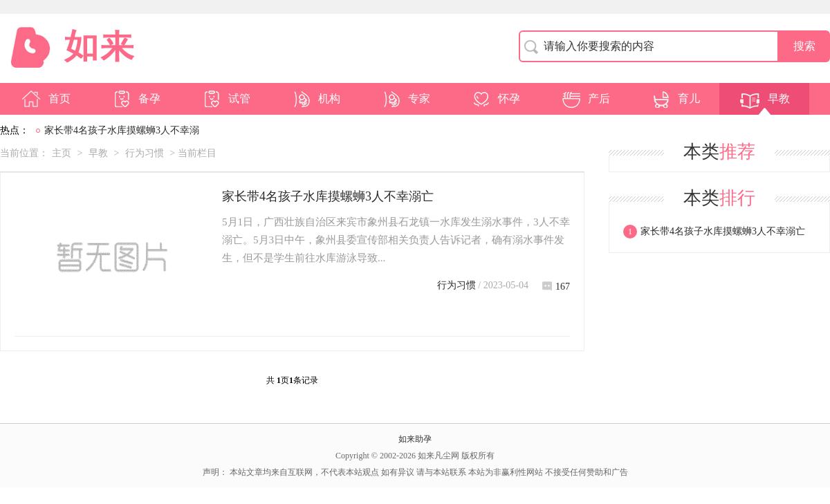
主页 (62, 153)
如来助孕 (415, 439)
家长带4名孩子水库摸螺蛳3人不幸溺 (122, 130)
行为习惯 (145, 153)
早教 (765, 99)
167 (556, 287)
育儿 (675, 99)
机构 (315, 99)
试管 (225, 99)
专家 (405, 99)
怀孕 (495, 99)
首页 (46, 99)
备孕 (136, 99)
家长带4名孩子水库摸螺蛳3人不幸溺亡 (328, 196)
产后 (585, 99)
